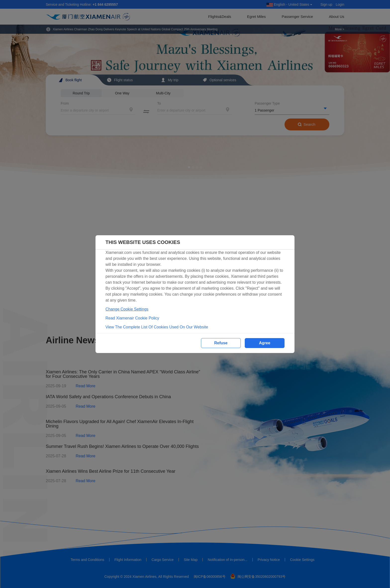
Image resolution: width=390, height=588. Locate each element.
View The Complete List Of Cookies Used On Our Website (157, 327)
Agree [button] (265, 343)
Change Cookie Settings (127, 309)
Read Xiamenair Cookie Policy (132, 318)
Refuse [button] (221, 343)
